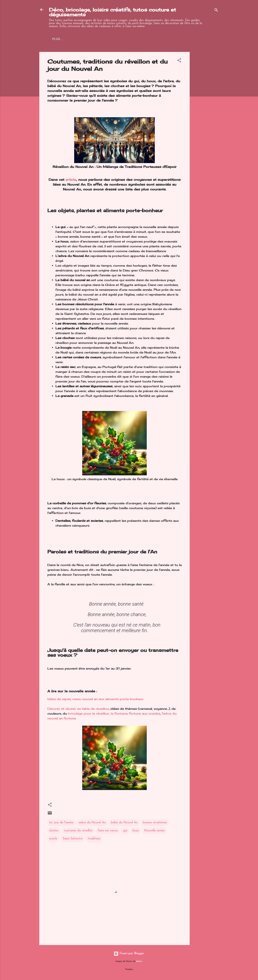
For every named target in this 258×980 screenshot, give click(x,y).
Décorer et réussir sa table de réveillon (78, 709)
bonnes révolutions (155, 823)
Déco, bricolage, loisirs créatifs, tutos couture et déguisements (112, 12)
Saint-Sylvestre (73, 839)
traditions (94, 839)
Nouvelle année (154, 831)
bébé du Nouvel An (124, 823)
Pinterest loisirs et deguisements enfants (89, 39)
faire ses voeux (108, 831)
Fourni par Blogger (129, 954)
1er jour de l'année (61, 823)
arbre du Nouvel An (92, 823)
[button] (179, 61)
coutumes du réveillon (78, 831)
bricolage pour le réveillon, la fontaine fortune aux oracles (114, 713)
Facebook (141, 39)
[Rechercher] (216, 11)
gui (125, 831)
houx (136, 831)
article (71, 180)
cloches (54, 831)
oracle (53, 839)
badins (139, 961)
